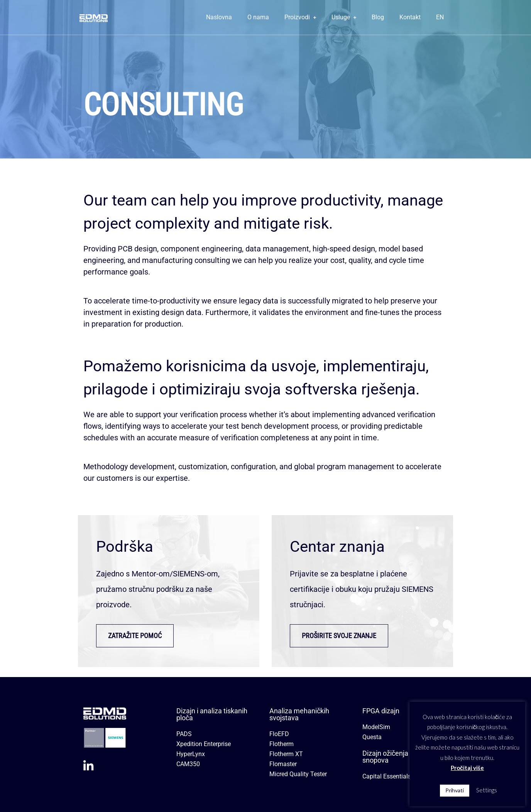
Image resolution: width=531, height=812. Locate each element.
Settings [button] (487, 790)
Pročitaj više (467, 768)
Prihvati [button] (455, 790)
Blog (378, 17)
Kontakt (410, 17)
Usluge (344, 17)
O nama (258, 17)
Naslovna (219, 17)
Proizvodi (300, 17)
